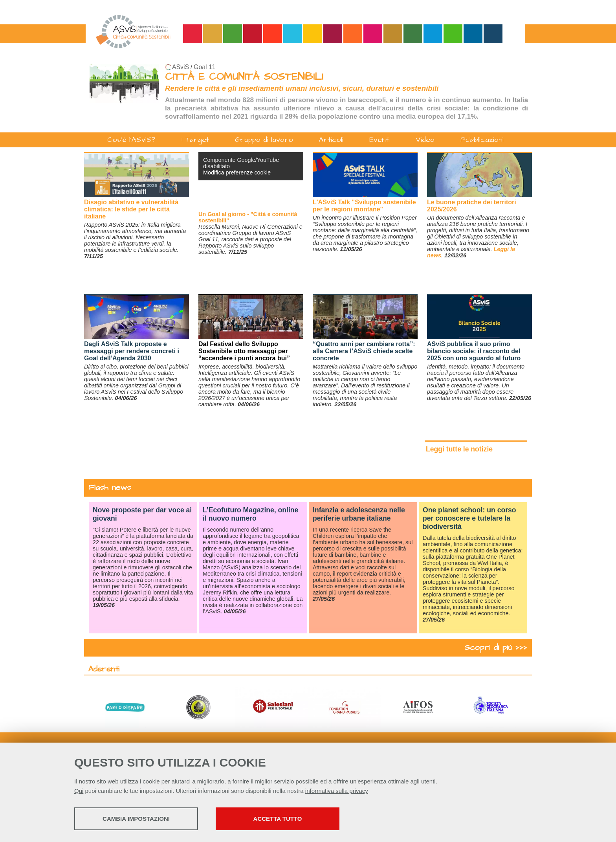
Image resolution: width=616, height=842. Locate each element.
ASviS (181, 67)
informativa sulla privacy (337, 791)
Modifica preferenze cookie (237, 172)
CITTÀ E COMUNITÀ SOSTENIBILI (244, 77)
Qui (79, 791)
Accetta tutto (278, 819)
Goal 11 (204, 67)
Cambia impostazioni (136, 819)
